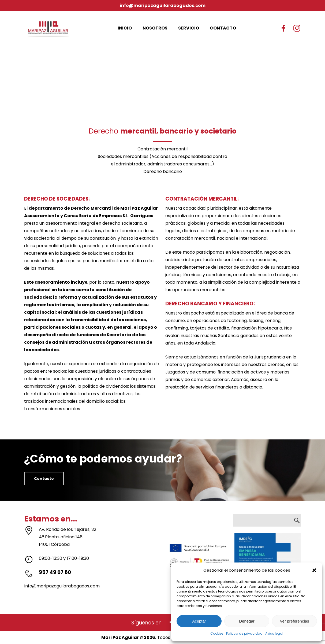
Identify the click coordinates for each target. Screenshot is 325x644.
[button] (314, 570)
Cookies (217, 633)
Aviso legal (274, 633)
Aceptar (199, 621)
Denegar (247, 621)
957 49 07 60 (55, 572)
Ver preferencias (294, 621)
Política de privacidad (244, 633)
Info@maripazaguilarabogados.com (62, 586)
